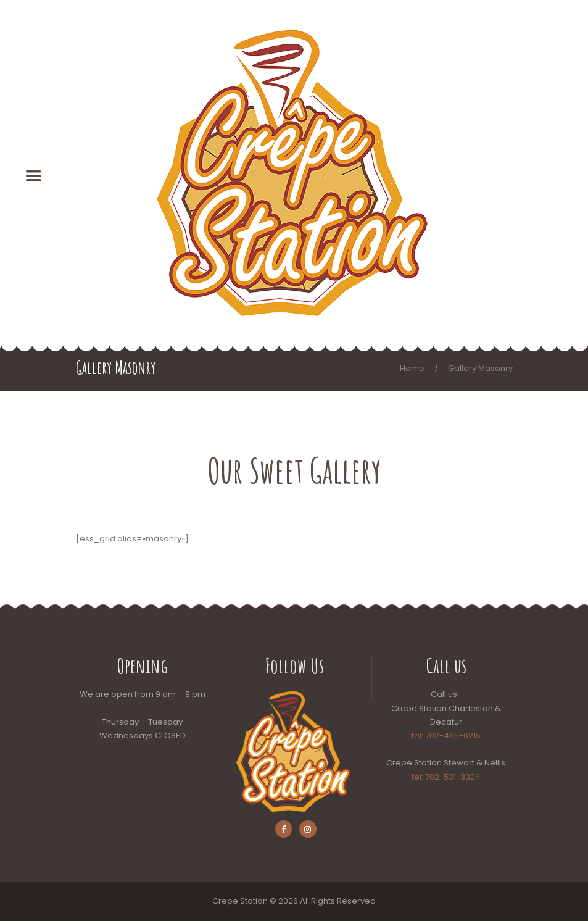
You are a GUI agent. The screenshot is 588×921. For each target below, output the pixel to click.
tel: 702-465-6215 (446, 736)
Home (412, 368)
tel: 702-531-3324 (446, 777)
